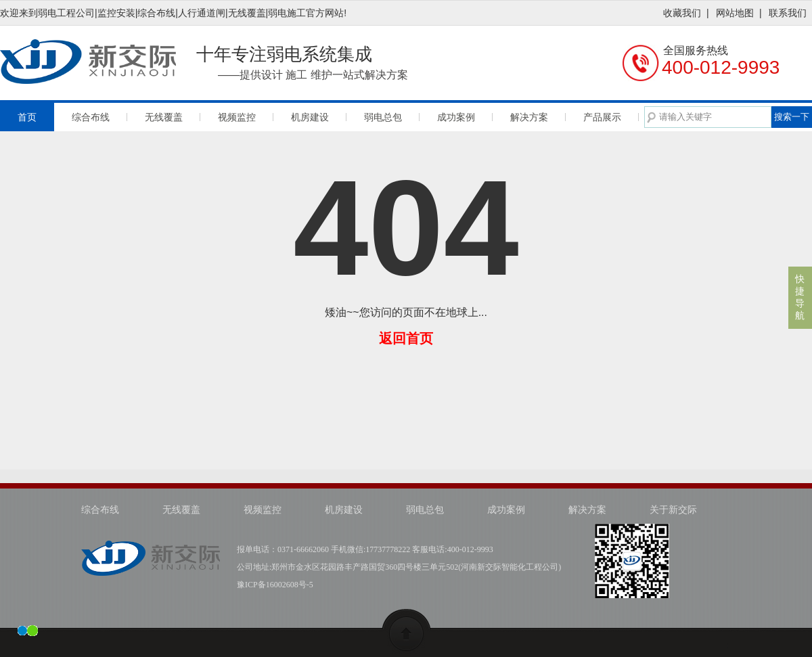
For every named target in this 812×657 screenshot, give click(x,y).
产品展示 (602, 117)
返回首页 (406, 338)
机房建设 (310, 117)
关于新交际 (673, 510)
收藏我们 (682, 13)
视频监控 (237, 117)
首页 (27, 117)
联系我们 (788, 13)
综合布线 (91, 117)
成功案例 (456, 117)
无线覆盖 (164, 117)
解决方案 (529, 117)
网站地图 (735, 13)
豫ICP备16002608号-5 (275, 585)
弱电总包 (383, 117)
